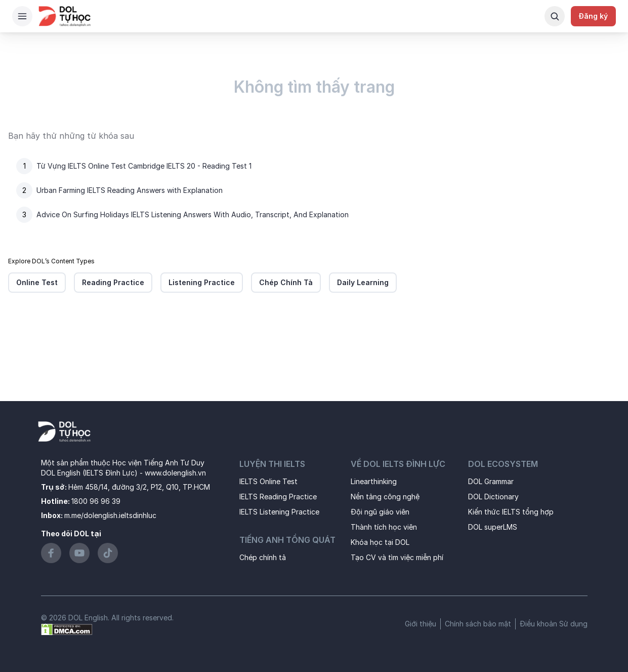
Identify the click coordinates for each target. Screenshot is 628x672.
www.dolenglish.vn (175, 473)
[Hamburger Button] (22, 16)
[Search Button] (555, 16)
